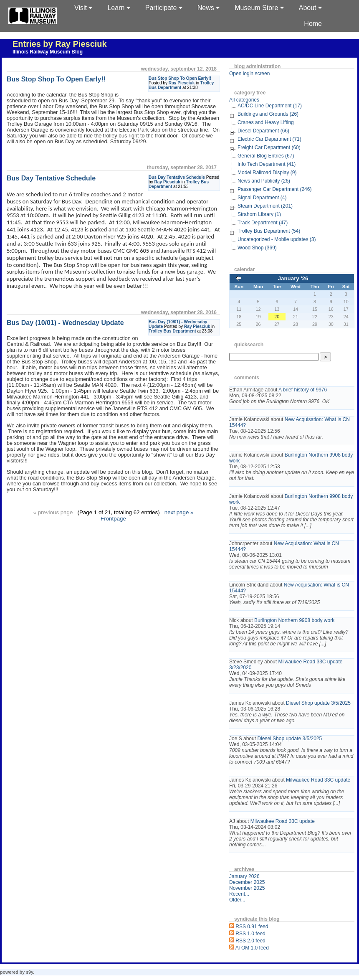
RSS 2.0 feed (250, 941)
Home (313, 24)
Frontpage (113, 519)
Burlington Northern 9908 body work (294, 620)
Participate (164, 8)
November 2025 (247, 888)
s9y (29, 972)
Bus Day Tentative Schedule (177, 177)
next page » (179, 512)
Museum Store (259, 8)
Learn (119, 8)
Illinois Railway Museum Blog (48, 52)
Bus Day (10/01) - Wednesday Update (65, 323)
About (310, 8)
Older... (237, 900)
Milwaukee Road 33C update (318, 780)
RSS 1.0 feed (250, 934)
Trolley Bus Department (172, 331)
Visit (83, 8)
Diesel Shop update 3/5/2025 (318, 703)
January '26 (293, 278)
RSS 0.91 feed (252, 927)
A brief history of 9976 (303, 390)
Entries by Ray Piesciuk (60, 44)
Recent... (239, 894)
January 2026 (244, 876)
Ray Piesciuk (182, 83)
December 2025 (247, 882)
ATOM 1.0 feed (252, 948)
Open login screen (249, 74)
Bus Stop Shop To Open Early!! (180, 78)
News (209, 8)
